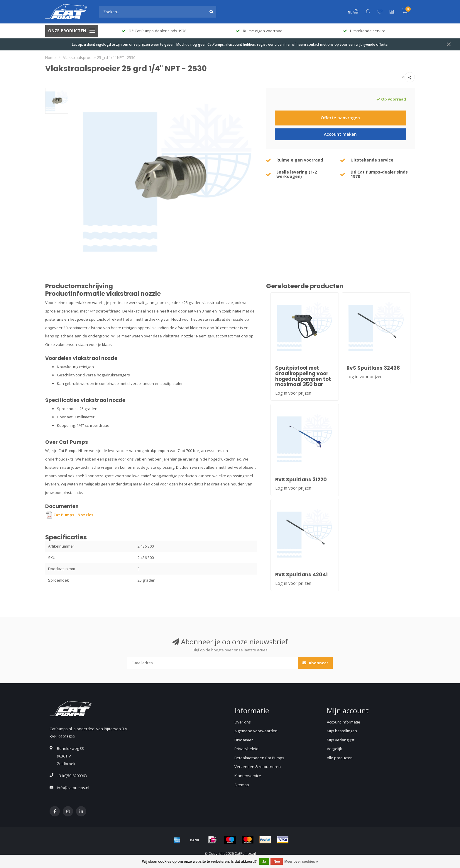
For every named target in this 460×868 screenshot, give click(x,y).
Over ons (243, 722)
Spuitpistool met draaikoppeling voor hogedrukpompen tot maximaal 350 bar (303, 376)
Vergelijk (334, 749)
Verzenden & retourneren (258, 767)
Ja (264, 862)
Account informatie (344, 722)
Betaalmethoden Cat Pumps (259, 758)
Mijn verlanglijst (341, 740)
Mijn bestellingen (342, 731)
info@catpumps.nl (73, 788)
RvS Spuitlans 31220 (301, 480)
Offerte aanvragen (340, 118)
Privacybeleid (246, 749)
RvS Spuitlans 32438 (373, 368)
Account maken (340, 134)
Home (50, 57)
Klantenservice (248, 776)
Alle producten (340, 758)
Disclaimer (244, 740)
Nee (277, 862)
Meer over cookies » (301, 862)
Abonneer (315, 663)
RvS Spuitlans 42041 (301, 575)
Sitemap (242, 785)
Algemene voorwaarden (256, 731)
